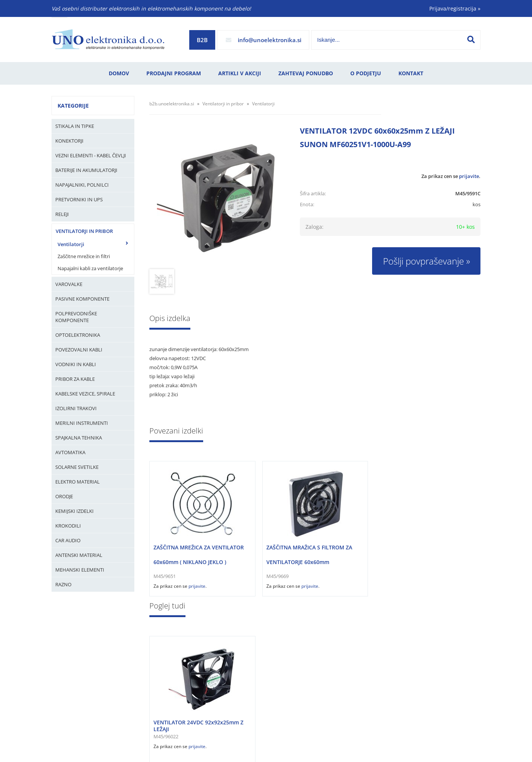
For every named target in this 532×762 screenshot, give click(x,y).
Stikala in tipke (75, 126)
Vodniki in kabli (76, 364)
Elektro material (78, 482)
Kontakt (411, 73)
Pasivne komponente (82, 299)
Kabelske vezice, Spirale (85, 394)
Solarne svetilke (77, 467)
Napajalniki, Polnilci (82, 185)
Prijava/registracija (455, 8)
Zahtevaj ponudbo (306, 73)
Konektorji (69, 141)
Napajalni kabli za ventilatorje (90, 268)
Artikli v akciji (240, 73)
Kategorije (73, 106)
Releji (62, 214)
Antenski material (79, 555)
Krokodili (68, 526)
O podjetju (366, 73)
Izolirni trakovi (76, 408)
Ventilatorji (71, 244)
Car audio (68, 540)
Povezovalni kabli (79, 350)
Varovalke (69, 284)
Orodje (64, 496)
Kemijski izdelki (74, 511)
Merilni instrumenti (82, 423)
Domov (119, 73)
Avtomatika (70, 452)
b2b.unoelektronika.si (172, 104)
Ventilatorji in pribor (84, 231)
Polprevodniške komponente (76, 317)
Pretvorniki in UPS (79, 199)
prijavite (469, 176)
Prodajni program (174, 73)
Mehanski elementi (80, 570)
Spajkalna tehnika (79, 438)
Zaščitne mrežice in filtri (84, 256)
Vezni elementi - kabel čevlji (91, 155)
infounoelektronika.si (270, 40)
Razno (63, 584)
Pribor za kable (75, 379)
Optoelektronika (78, 335)
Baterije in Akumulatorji (86, 170)
